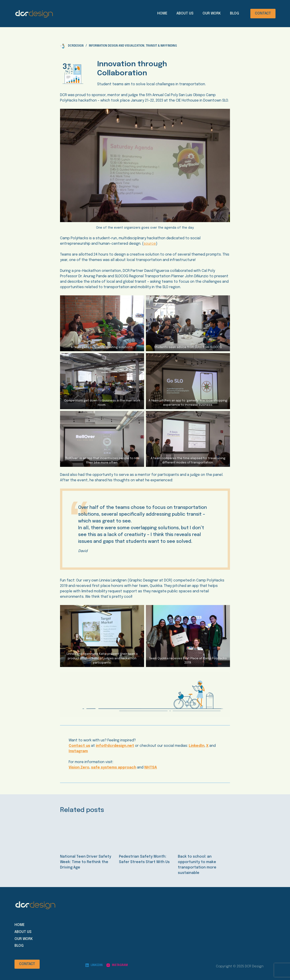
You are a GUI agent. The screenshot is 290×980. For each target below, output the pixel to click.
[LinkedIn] (94, 965)
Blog (234, 13)
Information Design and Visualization (117, 46)
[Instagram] (117, 965)
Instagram (78, 751)
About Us (185, 13)
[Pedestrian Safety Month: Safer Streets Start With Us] (145, 834)
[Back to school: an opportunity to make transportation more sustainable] (204, 834)
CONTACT (263, 13)
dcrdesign (76, 46)
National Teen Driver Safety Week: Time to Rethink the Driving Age (86, 862)
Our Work (212, 13)
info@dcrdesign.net (115, 746)
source (150, 244)
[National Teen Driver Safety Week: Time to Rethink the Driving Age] (86, 834)
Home (162, 13)
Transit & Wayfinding (161, 46)
